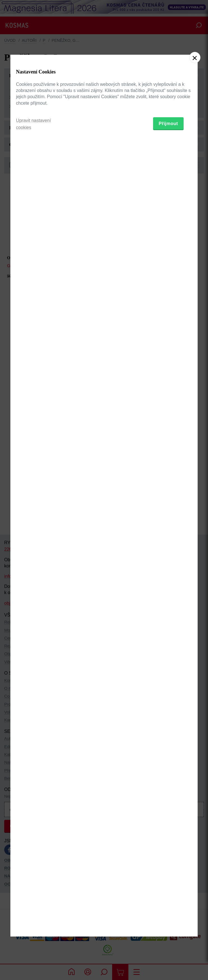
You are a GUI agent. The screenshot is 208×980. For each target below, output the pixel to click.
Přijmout (168, 524)
